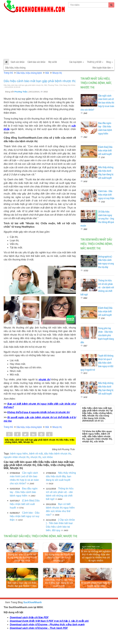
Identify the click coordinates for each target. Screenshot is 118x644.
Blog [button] (110, 62)
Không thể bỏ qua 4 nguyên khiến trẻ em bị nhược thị (38, 412)
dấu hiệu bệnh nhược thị (58, 454)
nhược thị (44, 380)
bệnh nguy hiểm (19, 454)
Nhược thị (57, 73)
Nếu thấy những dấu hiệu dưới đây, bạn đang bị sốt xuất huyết (61, 476)
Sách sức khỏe (18, 62)
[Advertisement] (59, 36)
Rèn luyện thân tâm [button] (103, 68)
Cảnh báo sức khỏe (36, 62)
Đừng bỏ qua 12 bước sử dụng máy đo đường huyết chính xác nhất (22, 561)
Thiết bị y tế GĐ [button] (95, 62)
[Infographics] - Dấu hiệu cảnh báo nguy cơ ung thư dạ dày (106, 262)
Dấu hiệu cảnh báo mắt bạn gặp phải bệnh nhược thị (40, 81)
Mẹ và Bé (53, 62)
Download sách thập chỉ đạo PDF (29, 625)
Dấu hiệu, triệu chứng (15, 68)
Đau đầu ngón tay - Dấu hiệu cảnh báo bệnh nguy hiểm (24, 492)
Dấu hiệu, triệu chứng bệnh (29, 73)
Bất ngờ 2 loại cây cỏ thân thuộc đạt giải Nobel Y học (22, 592)
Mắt (47, 73)
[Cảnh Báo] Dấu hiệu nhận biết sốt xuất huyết (25, 504)
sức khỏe (48, 457)
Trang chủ (8, 73)
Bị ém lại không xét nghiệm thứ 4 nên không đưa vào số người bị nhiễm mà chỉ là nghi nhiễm (96, 560)
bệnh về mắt (36, 454)
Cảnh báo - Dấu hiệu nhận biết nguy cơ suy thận (25, 516)
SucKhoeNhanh (32, 610)
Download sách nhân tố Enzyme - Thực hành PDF (39, 636)
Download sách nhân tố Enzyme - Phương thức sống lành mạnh (47, 632)
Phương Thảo (21, 92)
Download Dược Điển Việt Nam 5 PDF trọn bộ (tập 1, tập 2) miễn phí (49, 629)
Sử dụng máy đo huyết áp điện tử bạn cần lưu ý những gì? (59, 561)
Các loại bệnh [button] (77, 62)
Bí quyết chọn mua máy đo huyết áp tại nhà (96, 592)
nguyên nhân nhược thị (16, 457)
